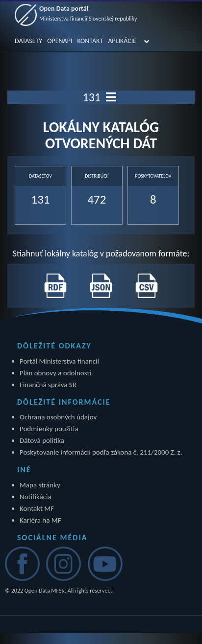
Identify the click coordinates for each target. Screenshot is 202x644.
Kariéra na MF (40, 520)
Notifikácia (36, 497)
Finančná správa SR (48, 385)
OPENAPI (60, 41)
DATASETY (28, 41)
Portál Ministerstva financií (59, 361)
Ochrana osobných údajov (58, 417)
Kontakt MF (37, 508)
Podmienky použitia (49, 429)
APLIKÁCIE (122, 41)
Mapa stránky (40, 485)
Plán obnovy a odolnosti (55, 373)
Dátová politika (42, 440)
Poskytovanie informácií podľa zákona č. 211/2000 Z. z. (101, 452)
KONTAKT (90, 41)
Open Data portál (88, 13)
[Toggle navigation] (111, 97)
